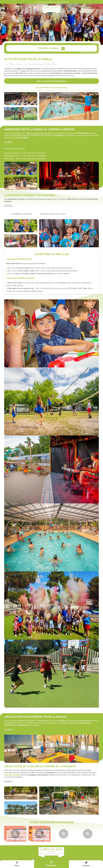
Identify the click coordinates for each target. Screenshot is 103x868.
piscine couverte (13, 775)
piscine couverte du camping (39, 133)
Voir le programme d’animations (51, 81)
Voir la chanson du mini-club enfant (51, 88)
